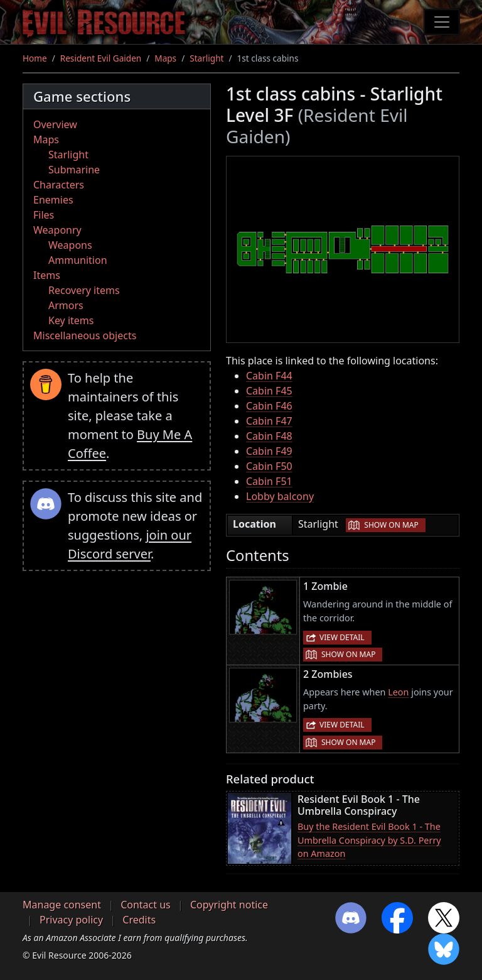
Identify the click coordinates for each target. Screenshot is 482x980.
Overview (55, 124)
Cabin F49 (269, 451)
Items (47, 275)
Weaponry (57, 230)
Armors (66, 305)
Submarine (74, 170)
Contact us (146, 905)
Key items (71, 320)
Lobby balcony (280, 496)
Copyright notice (229, 905)
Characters (59, 185)
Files (44, 215)
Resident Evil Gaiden (101, 58)
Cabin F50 (269, 466)
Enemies (53, 200)
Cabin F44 (269, 376)
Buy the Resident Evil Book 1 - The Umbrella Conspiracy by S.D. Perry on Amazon (369, 840)
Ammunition (78, 260)
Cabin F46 (269, 406)
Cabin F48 (269, 436)
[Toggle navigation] (442, 22)
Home (35, 58)
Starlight (206, 58)
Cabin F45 (269, 391)
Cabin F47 (269, 421)
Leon (398, 692)
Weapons (70, 245)
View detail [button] (342, 637)
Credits (139, 920)
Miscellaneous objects (85, 335)
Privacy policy (71, 920)
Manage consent (62, 905)
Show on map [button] (391, 525)
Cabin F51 (269, 481)
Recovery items (84, 290)
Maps (165, 58)
